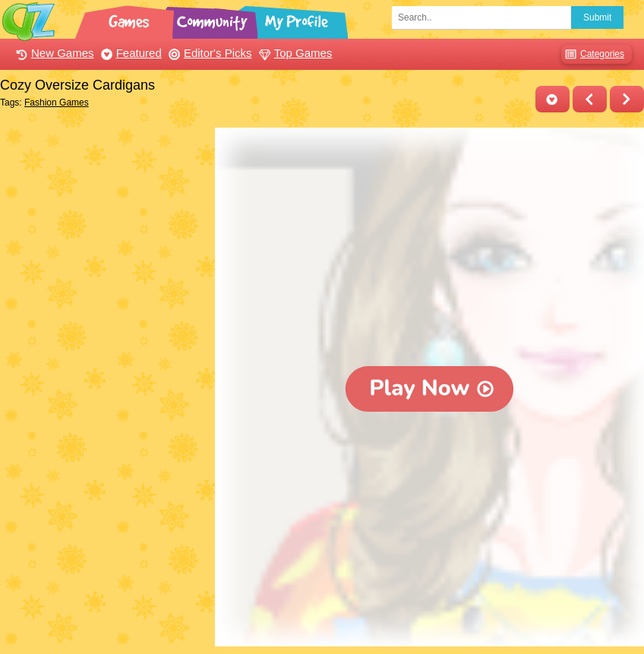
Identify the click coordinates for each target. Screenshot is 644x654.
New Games (53, 53)
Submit (597, 17)
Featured (129, 53)
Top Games (294, 53)
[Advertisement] (104, 223)
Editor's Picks (208, 53)
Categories (593, 54)
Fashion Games (57, 103)
